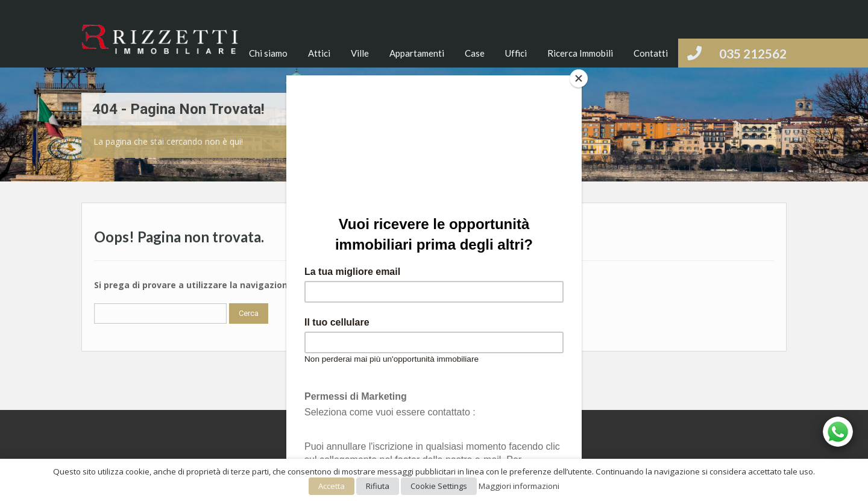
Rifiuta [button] (378, 486)
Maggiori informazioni (519, 486)
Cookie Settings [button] (439, 486)
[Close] (579, 78)
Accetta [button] (332, 486)
